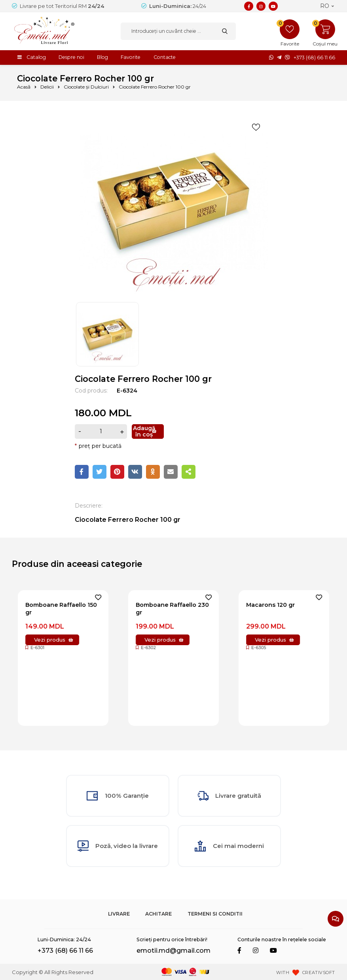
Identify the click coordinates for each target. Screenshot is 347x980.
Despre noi (71, 57)
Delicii (47, 87)
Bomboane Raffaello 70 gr (60, 608)
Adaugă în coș (144, 431)
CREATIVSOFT (319, 972)
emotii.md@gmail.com (173, 951)
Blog (102, 57)
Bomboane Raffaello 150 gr (172, 608)
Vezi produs (50, 640)
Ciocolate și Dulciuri (86, 87)
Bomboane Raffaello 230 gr (283, 608)
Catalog (36, 57)
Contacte (165, 57)
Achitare (158, 914)
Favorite (131, 57)
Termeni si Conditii (215, 914)
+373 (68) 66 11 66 (314, 58)
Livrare (119, 914)
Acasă (24, 87)
